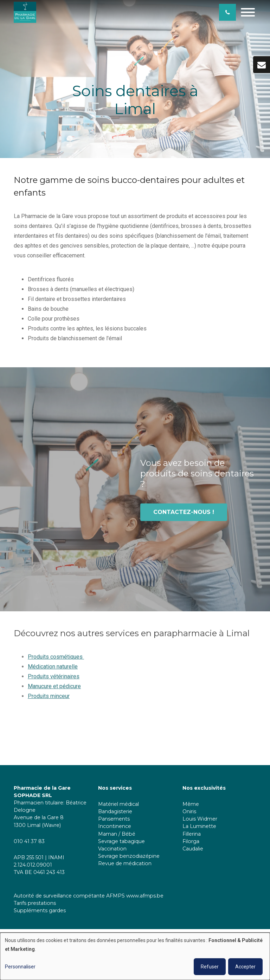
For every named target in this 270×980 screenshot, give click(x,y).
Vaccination (112, 849)
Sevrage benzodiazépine (129, 856)
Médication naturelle (53, 671)
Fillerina (192, 834)
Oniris (189, 811)
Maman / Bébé (117, 834)
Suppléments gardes (40, 910)
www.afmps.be (145, 896)
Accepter (245, 967)
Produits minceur (49, 700)
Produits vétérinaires (54, 681)
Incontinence (115, 826)
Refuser (210, 967)
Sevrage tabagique (121, 841)
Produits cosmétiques (56, 661)
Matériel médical (118, 804)
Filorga (191, 841)
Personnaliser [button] (20, 967)
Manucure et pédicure (54, 690)
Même (191, 804)
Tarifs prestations (35, 903)
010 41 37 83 (29, 841)
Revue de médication (125, 863)
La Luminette (199, 826)
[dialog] (135, 956)
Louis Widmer (200, 819)
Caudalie (193, 849)
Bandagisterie (115, 811)
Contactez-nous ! (184, 516)
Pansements (114, 819)
